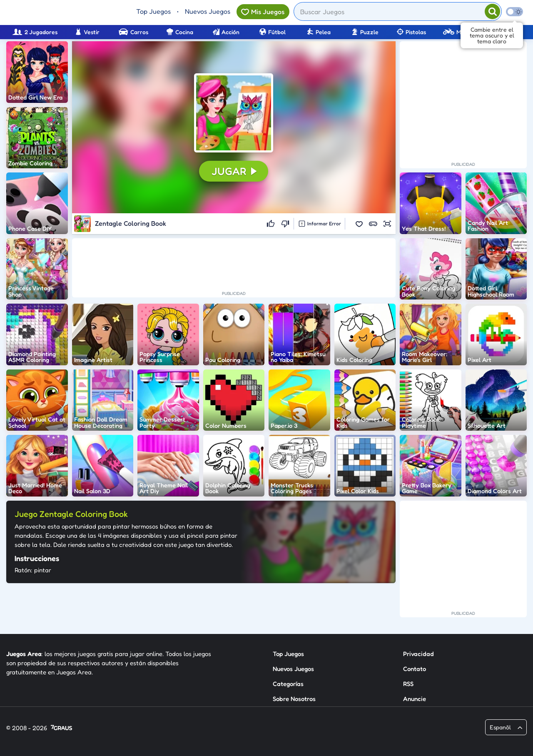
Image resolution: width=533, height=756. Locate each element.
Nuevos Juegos (208, 11)
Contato (415, 669)
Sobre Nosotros (294, 699)
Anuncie (415, 699)
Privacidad (418, 654)
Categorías (288, 684)
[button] (234, 113)
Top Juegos (153, 11)
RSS (408, 684)
